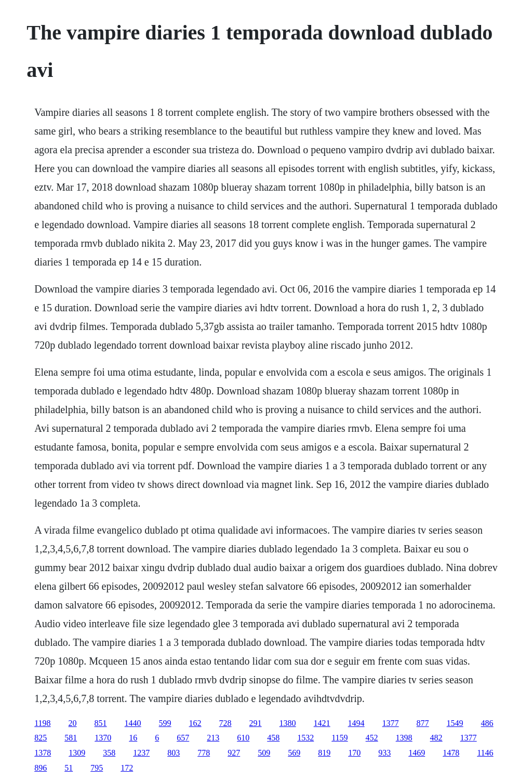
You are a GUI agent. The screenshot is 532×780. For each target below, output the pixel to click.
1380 (288, 723)
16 (133, 738)
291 (256, 723)
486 (487, 723)
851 (101, 723)
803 (174, 753)
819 (324, 753)
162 (195, 723)
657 (183, 738)
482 (436, 738)
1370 (103, 738)
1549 (455, 723)
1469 (417, 753)
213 (213, 738)
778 (204, 753)
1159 (340, 738)
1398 (404, 738)
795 (97, 768)
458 (273, 738)
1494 (356, 723)
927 (234, 753)
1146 (485, 753)
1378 (43, 753)
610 (243, 738)
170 (354, 753)
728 (225, 723)
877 (423, 723)
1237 (141, 753)
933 (384, 753)
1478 (451, 753)
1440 (133, 723)
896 (41, 768)
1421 (322, 723)
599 (165, 723)
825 (41, 738)
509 (264, 753)
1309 (77, 753)
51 (69, 768)
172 (127, 768)
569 (294, 753)
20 (73, 723)
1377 (391, 723)
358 (109, 753)
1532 (305, 738)
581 (71, 738)
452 (372, 738)
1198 (42, 723)
